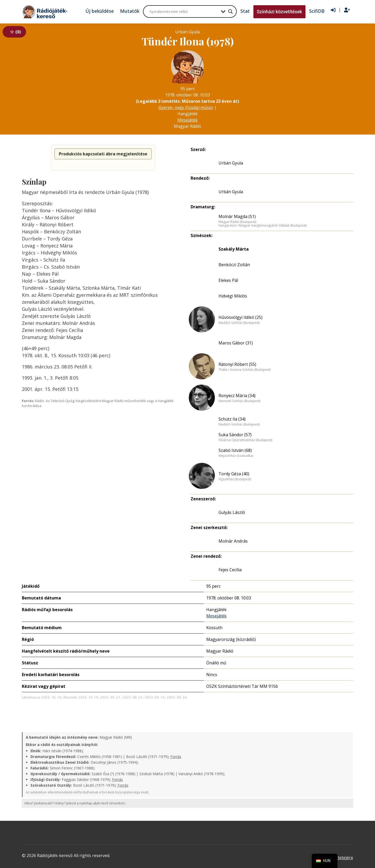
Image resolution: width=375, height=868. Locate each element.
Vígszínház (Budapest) (235, 479)
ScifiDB (317, 11)
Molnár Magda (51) (237, 216)
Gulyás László (232, 512)
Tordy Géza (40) (234, 474)
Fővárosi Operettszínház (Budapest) (245, 440)
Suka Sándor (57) (235, 435)
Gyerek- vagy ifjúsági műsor (186, 107)
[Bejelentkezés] (333, 10)
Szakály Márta (234, 249)
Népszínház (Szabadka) (236, 456)
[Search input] (184, 11)
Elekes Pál (228, 280)
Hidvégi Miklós (233, 296)
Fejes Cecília (230, 570)
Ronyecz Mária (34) (237, 396)
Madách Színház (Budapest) (239, 323)
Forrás (176, 757)
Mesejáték (187, 120)
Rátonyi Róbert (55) (237, 364)
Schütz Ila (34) (232, 419)
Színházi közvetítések (279, 12)
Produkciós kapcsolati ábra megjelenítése (103, 154)
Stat (245, 11)
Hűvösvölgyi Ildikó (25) (240, 317)
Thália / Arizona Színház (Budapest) (245, 370)
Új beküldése (100, 11)
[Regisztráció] (347, 10)
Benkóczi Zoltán (234, 265)
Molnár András (233, 541)
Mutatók (130, 11)
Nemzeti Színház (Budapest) (239, 401)
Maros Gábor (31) (236, 343)
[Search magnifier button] (230, 11)
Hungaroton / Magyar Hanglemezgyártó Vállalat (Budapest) (262, 226)
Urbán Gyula (231, 163)
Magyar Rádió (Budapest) (237, 222)
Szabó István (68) (235, 450)
